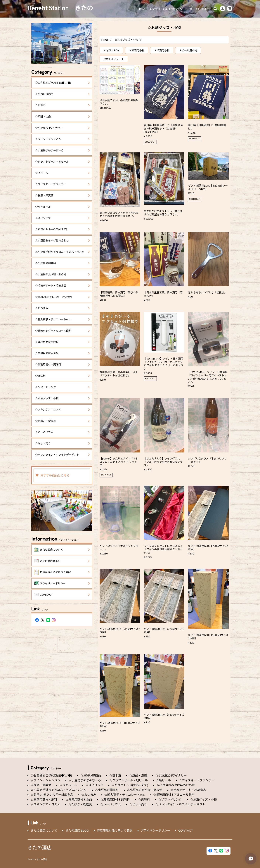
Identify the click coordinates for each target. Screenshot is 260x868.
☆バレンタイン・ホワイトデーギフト (63, 455)
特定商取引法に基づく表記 (62, 572)
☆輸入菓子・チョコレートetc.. (63, 319)
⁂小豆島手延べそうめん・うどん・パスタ (63, 252)
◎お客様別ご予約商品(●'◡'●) (63, 83)
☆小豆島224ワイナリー (63, 128)
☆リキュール (63, 207)
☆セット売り (63, 443)
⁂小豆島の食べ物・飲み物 (63, 274)
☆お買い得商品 (63, 94)
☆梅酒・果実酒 (63, 195)
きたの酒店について (62, 550)
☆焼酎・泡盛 (63, 116)
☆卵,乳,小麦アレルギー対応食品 (63, 297)
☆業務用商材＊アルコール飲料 (63, 331)
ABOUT (155, 9)
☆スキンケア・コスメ (63, 410)
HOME (142, 9)
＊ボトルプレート (114, 59)
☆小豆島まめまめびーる (63, 150)
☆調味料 (63, 376)
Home (105, 40)
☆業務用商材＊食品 (63, 353)
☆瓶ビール (63, 173)
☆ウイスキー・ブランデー (63, 184)
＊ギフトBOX (111, 50)
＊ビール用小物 (188, 50)
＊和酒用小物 (137, 50)
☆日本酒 (63, 105)
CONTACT (203, 9)
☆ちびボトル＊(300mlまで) (63, 229)
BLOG (189, 9)
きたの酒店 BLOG (62, 561)
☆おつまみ (63, 308)
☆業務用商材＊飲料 (63, 342)
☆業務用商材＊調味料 (63, 364)
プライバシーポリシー (62, 583)
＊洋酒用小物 (162, 50)
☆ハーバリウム (63, 432)
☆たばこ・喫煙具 (63, 421)
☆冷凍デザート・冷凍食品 (63, 286)
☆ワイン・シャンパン (63, 139)
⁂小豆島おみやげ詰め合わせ (63, 240)
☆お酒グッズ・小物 (63, 398)
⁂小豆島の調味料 (63, 263)
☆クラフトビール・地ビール (63, 162)
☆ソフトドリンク (63, 387)
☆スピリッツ (63, 218)
